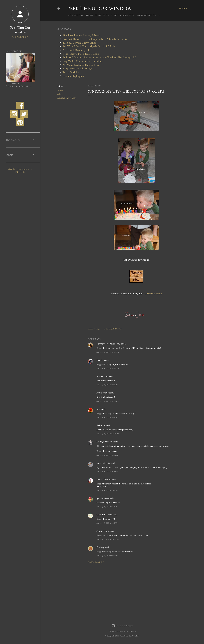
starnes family (103, 463)
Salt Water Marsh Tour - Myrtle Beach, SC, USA (89, 46)
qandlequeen (103, 498)
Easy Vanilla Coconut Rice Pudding (82, 61)
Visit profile (20, 37)
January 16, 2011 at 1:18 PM (107, 417)
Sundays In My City (66, 98)
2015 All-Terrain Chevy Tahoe (79, 43)
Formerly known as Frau (108, 344)
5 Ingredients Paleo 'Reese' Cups (81, 54)
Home (70, 15)
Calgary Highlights (73, 76)
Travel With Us (103, 15)
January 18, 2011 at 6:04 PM (108, 556)
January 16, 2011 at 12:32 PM (108, 385)
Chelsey (100, 547)
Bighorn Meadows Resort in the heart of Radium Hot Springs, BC (99, 57)
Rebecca (101, 425)
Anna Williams (130, 631)
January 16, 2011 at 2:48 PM (108, 455)
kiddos (60, 94)
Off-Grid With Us (148, 15)
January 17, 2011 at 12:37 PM (108, 523)
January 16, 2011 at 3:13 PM (107, 471)
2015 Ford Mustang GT (76, 50)
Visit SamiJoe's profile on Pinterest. (20, 171)
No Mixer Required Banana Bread (81, 65)
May (99, 409)
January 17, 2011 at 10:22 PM (108, 539)
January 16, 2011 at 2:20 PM (108, 434)
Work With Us (84, 15)
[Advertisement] (136, 590)
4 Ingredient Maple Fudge (77, 68)
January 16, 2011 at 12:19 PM (108, 352)
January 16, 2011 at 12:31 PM (108, 368)
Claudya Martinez (105, 442)
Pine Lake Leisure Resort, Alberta (81, 35)
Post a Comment (96, 562)
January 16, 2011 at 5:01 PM (107, 490)
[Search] (183, 9)
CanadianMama (104, 515)
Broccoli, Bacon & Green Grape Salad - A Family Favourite (95, 39)
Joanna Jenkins (104, 479)
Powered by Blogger (122, 626)
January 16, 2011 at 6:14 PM (107, 507)
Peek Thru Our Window (99, 8)
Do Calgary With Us (125, 15)
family (60, 91)
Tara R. (100, 360)
